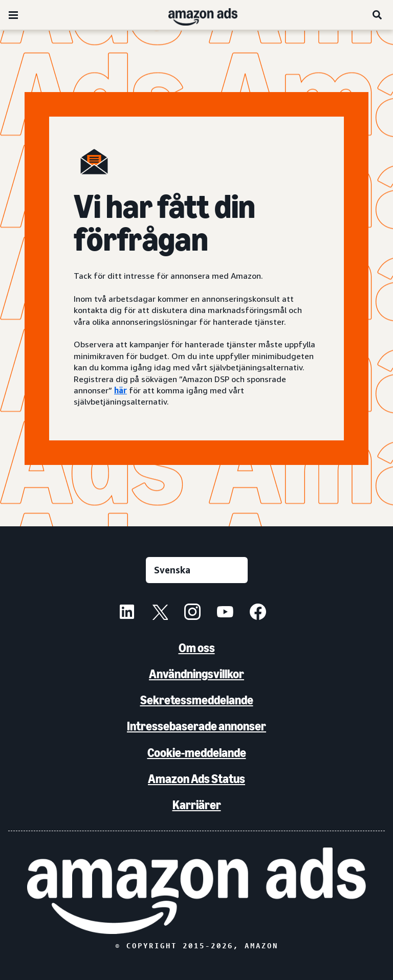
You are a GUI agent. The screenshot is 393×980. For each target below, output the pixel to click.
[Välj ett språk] (197, 570)
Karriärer (197, 805)
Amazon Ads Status (196, 779)
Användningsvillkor (196, 674)
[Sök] (378, 15)
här (121, 390)
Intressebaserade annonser (196, 726)
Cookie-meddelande (197, 753)
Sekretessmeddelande (197, 700)
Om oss (197, 648)
